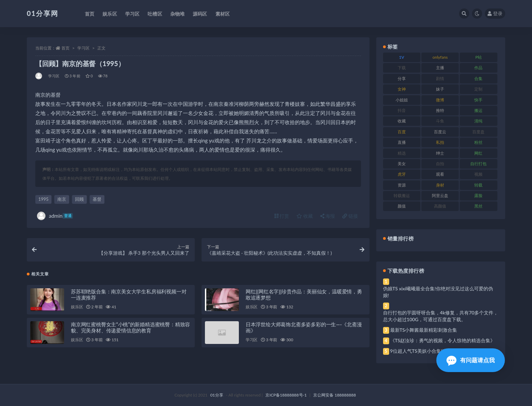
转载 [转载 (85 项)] (478, 185)
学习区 (83, 48)
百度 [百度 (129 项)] (402, 132)
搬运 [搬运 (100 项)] (478, 110)
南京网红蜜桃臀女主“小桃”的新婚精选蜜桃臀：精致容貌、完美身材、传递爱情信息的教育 (130, 327)
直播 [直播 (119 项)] (402, 142)
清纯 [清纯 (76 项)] (478, 121)
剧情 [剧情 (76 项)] (440, 79)
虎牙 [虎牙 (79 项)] (402, 174)
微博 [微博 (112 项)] (440, 100)
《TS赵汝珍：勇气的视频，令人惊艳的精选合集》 (443, 340)
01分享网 (43, 13)
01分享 (217, 395)
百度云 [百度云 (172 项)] (440, 132)
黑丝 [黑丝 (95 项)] (478, 206)
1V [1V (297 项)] (402, 57)
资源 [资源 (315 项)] (402, 185)
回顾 (79, 199)
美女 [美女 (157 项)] (402, 164)
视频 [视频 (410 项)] (478, 174)
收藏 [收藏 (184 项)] (402, 121)
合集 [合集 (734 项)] (478, 79)
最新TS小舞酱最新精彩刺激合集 (424, 330)
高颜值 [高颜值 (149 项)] (440, 206)
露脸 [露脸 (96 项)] (478, 196)
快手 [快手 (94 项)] (478, 100)
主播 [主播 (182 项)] (440, 68)
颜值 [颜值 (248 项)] (402, 206)
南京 (62, 199)
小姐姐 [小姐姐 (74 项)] (402, 100)
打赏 (282, 216)
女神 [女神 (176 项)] (402, 89)
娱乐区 (77, 307)
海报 (328, 216)
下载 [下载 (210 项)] (402, 68)
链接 (350, 216)
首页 (65, 48)
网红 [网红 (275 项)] (478, 153)
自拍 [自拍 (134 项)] (440, 164)
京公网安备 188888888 (335, 395)
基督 (97, 199)
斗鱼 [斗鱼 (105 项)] (440, 121)
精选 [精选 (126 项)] (402, 153)
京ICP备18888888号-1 (286, 395)
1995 (43, 199)
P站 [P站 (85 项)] (479, 57)
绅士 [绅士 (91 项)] (440, 153)
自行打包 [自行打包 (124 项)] (478, 164)
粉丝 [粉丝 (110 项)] (478, 142)
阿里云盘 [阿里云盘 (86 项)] (440, 196)
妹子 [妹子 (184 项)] (440, 89)
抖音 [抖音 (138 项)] (402, 110)
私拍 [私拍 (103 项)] (440, 142)
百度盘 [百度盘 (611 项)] (478, 132)
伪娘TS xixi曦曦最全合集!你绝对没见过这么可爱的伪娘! (438, 292)
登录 (495, 13)
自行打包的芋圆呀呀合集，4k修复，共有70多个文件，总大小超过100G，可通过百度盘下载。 (441, 316)
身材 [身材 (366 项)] (440, 185)
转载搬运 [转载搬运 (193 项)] (402, 196)
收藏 (305, 216)
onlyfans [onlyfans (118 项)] (440, 57)
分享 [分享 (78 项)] (402, 79)
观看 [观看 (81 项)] (440, 174)
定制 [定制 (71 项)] (478, 89)
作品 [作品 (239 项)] (478, 68)
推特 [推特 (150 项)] (440, 110)
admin (55, 216)
